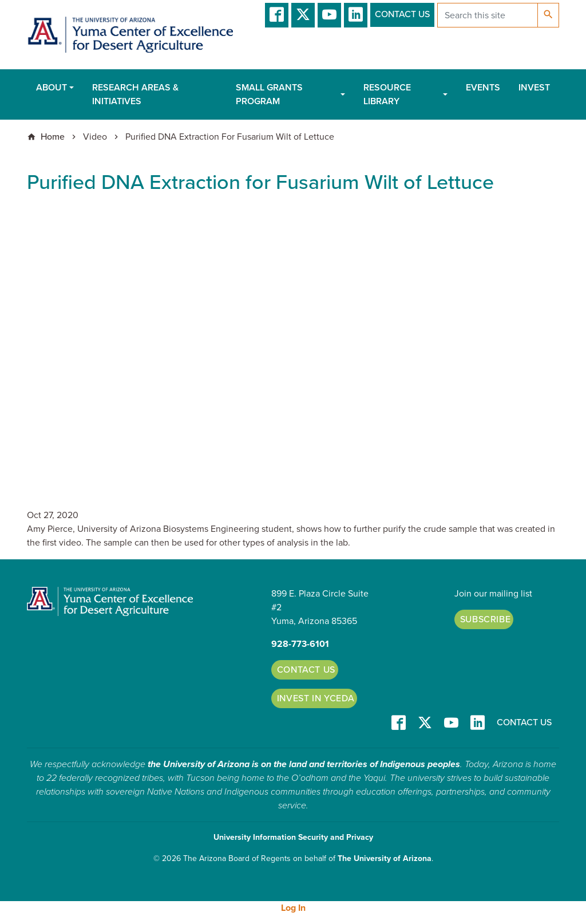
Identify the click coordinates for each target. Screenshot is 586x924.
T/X (303, 15)
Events (483, 88)
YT (329, 15)
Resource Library (387, 94)
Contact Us (402, 14)
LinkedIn (356, 15)
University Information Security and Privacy (293, 837)
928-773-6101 (300, 644)
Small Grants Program (269, 94)
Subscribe (486, 619)
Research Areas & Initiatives (135, 94)
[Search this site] (488, 15)
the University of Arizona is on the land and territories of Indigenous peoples (304, 764)
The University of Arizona (385, 858)
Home (53, 137)
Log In (293, 908)
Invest (534, 88)
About (52, 88)
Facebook (277, 15)
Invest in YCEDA (316, 698)
